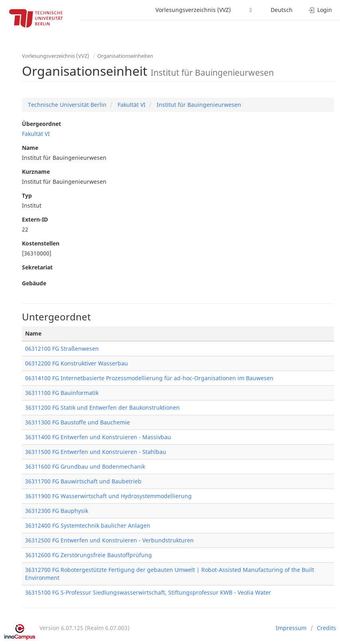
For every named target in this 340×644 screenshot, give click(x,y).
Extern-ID (35, 219)
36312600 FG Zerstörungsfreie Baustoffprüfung (88, 555)
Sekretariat (37, 267)
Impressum (291, 628)
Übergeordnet (41, 124)
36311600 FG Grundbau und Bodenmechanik (85, 466)
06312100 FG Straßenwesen (62, 349)
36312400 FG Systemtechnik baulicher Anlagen (88, 525)
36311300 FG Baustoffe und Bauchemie (78, 422)
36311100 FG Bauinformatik (62, 393)
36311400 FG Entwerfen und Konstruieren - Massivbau (98, 437)
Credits (326, 628)
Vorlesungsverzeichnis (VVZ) (193, 10)
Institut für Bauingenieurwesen (198, 105)
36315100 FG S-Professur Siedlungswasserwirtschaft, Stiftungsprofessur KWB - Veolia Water (148, 592)
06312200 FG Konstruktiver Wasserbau (77, 363)
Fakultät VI (131, 105)
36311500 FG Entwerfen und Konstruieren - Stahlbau (96, 452)
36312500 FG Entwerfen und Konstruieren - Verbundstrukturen (109, 540)
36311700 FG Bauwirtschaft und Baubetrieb (83, 481)
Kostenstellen (41, 243)
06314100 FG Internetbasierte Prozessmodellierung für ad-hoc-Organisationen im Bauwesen (149, 378)
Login (320, 10)
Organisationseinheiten (125, 56)
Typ (27, 195)
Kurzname (36, 172)
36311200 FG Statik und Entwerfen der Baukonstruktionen (102, 407)
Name (30, 148)
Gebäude (34, 283)
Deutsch (282, 10)
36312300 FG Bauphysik (57, 511)
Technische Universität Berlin (67, 105)
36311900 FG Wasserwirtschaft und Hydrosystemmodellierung (108, 496)
